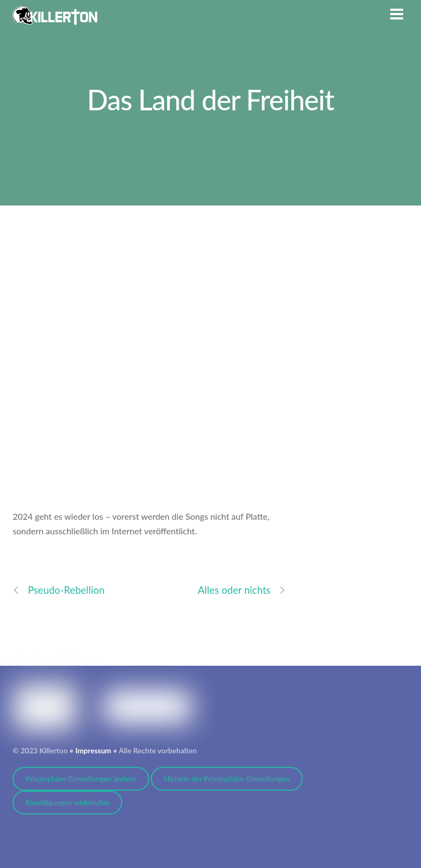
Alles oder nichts (242, 590)
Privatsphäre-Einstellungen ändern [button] (81, 779)
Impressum (93, 751)
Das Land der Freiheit (211, 100)
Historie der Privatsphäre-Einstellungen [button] (227, 779)
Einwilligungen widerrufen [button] (67, 803)
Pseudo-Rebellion (58, 590)
